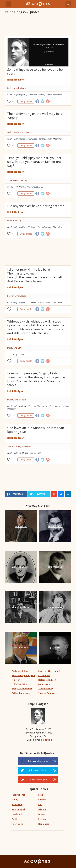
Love (41, 795)
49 (13, 145)
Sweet (10, 400)
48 (13, 101)
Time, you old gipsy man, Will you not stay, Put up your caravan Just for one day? (34, 162)
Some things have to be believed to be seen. (35, 71)
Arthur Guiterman (21, 693)
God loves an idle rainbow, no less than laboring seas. (36, 430)
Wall (9, 132)
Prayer (10, 296)
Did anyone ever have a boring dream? (35, 206)
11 (13, 460)
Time (10, 180)
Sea (9, 446)
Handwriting (19, 132)
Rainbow (16, 446)
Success (42, 800)
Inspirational (18, 795)
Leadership (17, 814)
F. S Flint (16, 680)
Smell (17, 296)
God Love (26, 446)
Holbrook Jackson (47, 680)
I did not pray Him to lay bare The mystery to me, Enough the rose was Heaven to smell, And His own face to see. (35, 275)
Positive (16, 819)
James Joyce (44, 684)
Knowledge (17, 824)
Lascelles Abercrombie (50, 671)
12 (13, 193)
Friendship (17, 804)
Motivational (18, 809)
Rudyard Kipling (20, 671)
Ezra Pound (44, 675)
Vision (23, 88)
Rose (24, 296)
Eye (15, 348)
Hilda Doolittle (19, 684)
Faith (10, 88)
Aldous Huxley (46, 689)
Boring (18, 221)
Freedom (43, 819)
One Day (23, 180)
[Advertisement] (38, 25)
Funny (15, 800)
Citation (47, 740)
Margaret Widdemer (22, 689)
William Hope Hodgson (23, 675)
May (28, 132)
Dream (11, 221)
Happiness (44, 824)
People (22, 400)
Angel (16, 88)
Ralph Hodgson (16, 80)
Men (15, 180)
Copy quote (26, 101)
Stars (10, 348)
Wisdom (42, 809)
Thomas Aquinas (47, 693)
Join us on (38, 761)
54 (13, 415)
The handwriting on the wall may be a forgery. (35, 116)
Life (40, 804)
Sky (20, 348)
